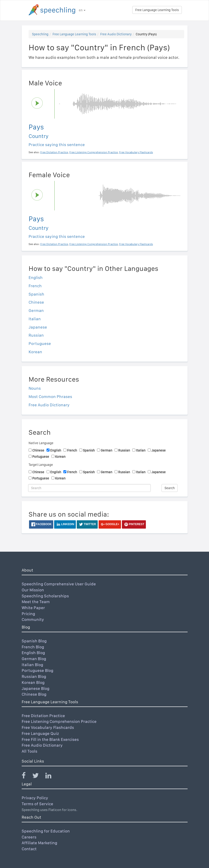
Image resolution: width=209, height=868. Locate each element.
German (36, 310)
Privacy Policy (35, 798)
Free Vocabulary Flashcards (48, 727)
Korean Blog (33, 682)
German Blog (34, 659)
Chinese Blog (34, 694)
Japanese (38, 327)
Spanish (36, 294)
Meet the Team (36, 602)
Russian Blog (34, 676)
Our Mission (33, 590)
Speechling (40, 34)
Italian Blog (32, 665)
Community (33, 619)
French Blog (33, 647)
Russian (36, 335)
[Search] (90, 488)
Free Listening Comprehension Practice (59, 721)
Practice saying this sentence (57, 145)
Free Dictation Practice (43, 716)
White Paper (33, 608)
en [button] (82, 10)
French (35, 286)
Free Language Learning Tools (157, 10)
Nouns (35, 388)
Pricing (28, 614)
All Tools (29, 751)
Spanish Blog (34, 641)
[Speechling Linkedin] (51, 777)
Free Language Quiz (40, 733)
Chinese (36, 302)
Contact (29, 849)
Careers (29, 837)
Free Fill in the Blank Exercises (50, 739)
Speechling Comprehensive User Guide (59, 584)
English (36, 277)
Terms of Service (37, 804)
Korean (35, 352)
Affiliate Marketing (39, 843)
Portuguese (40, 343)
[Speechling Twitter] (38, 777)
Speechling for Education (46, 831)
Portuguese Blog (37, 670)
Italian (35, 319)
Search (170, 488)
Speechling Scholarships (45, 596)
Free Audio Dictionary (116, 34)
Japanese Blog (35, 688)
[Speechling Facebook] (26, 777)
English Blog (33, 653)
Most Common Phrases (50, 397)
